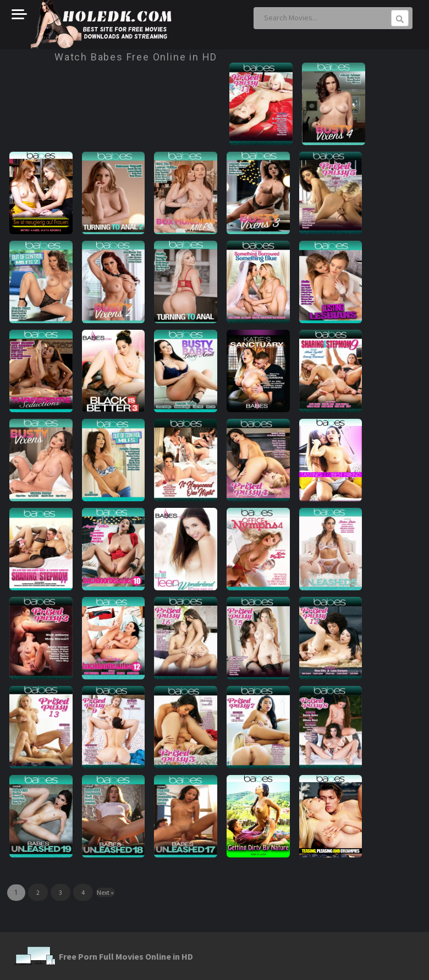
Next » (105, 892)
